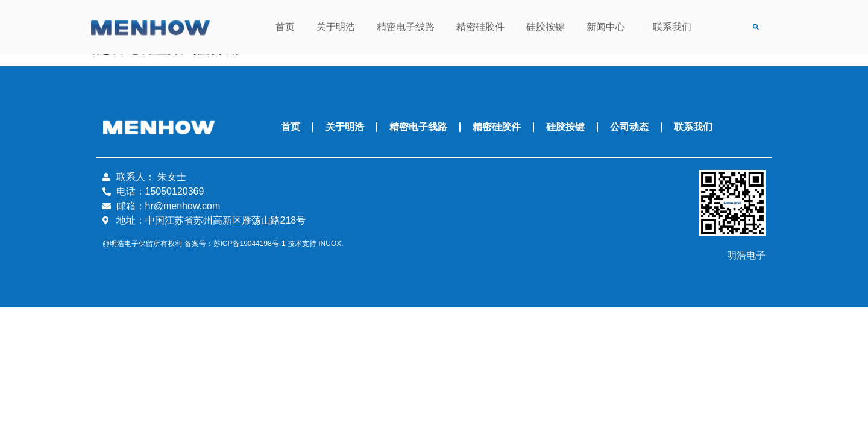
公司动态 (629, 127)
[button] (756, 27)
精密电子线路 (406, 27)
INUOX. (331, 244)
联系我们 (672, 27)
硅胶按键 (546, 27)
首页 (285, 27)
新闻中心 (609, 27)
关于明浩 (336, 27)
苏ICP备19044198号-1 (250, 244)
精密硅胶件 (480, 27)
